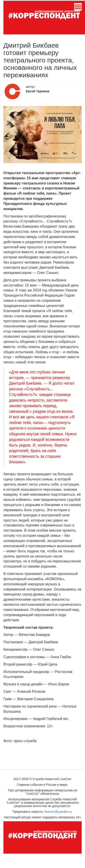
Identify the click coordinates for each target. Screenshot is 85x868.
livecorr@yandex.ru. (59, 812)
